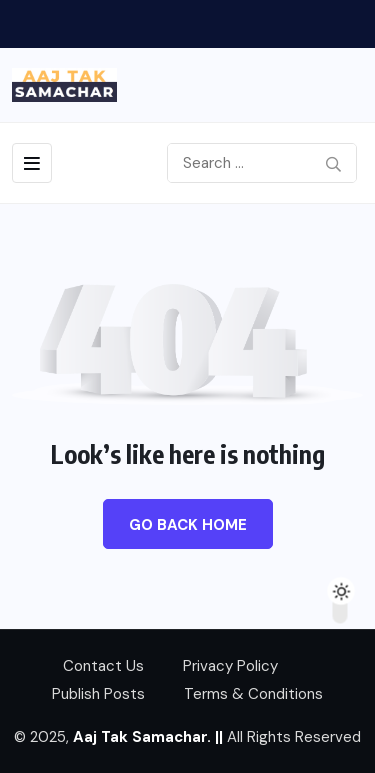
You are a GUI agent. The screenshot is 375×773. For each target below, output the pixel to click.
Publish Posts (98, 694)
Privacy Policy (230, 666)
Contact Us (103, 666)
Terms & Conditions (253, 694)
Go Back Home (188, 525)
